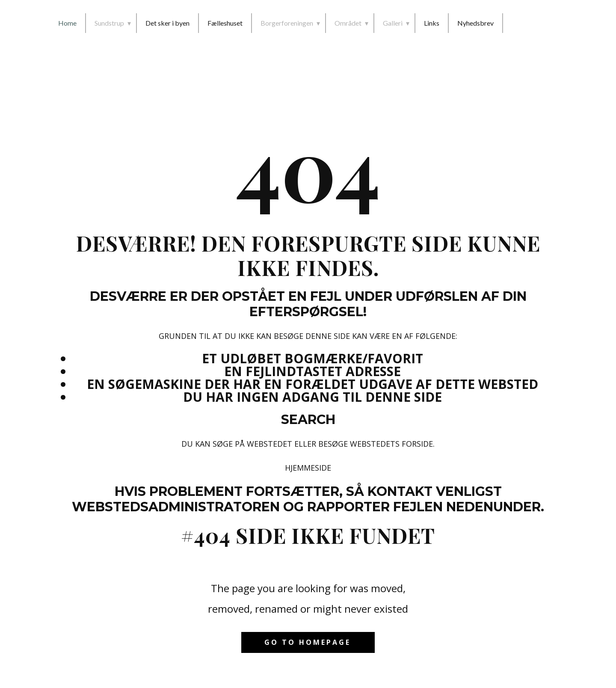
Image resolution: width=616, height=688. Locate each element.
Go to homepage (308, 642)
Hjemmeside (308, 468)
